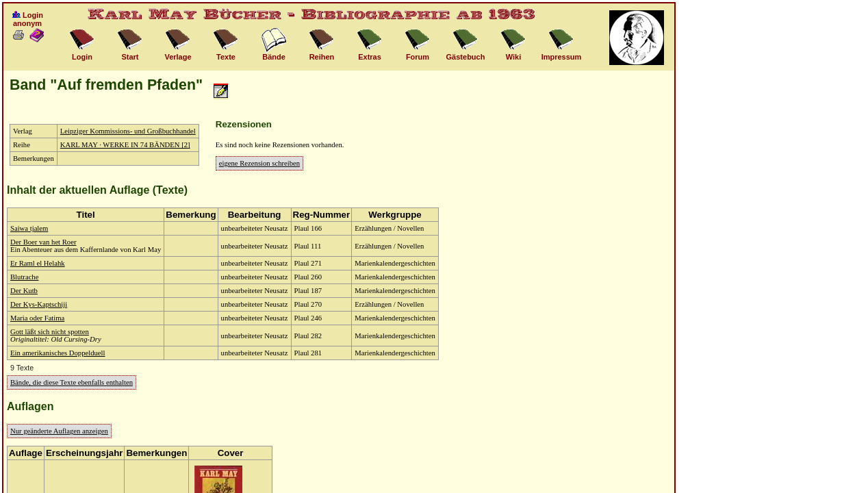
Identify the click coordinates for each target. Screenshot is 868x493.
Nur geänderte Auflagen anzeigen (59, 431)
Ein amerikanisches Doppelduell (58, 353)
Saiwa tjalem (29, 228)
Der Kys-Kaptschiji (39, 304)
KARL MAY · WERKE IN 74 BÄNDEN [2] (125, 145)
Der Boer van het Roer (43, 242)
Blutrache (24, 277)
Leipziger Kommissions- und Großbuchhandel (128, 131)
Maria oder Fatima (37, 318)
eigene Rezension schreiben (259, 163)
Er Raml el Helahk (38, 263)
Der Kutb (24, 291)
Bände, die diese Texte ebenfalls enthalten (72, 382)
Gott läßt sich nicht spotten (50, 332)
